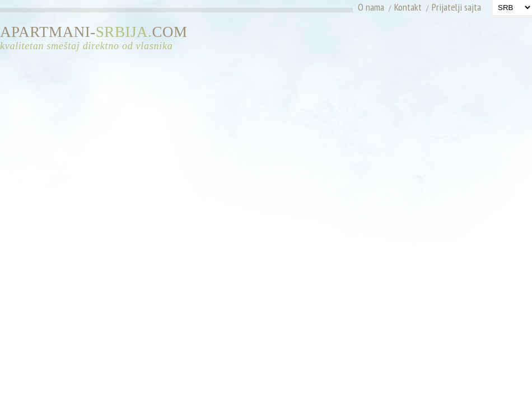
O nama (371, 7)
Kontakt (408, 7)
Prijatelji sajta (456, 7)
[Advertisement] (433, 42)
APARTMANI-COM (98, 38)
